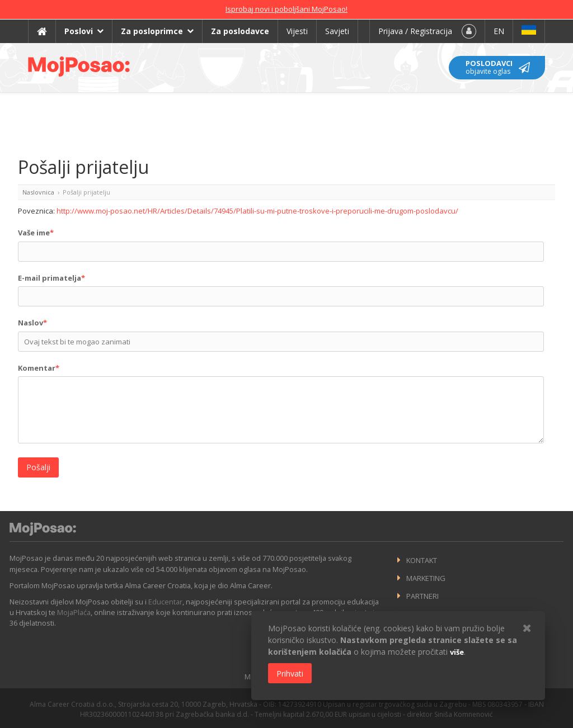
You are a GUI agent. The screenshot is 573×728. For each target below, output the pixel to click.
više (457, 652)
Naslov (32, 323)
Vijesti (297, 31)
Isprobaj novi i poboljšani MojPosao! (286, 9)
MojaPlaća (74, 612)
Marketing (426, 578)
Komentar (39, 368)
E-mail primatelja (51, 278)
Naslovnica (38, 192)
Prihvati (290, 673)
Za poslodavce (240, 31)
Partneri (422, 596)
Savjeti (337, 31)
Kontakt (422, 560)
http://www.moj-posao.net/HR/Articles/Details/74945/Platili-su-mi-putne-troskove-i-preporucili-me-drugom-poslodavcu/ (257, 211)
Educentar (165, 602)
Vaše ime (36, 233)
